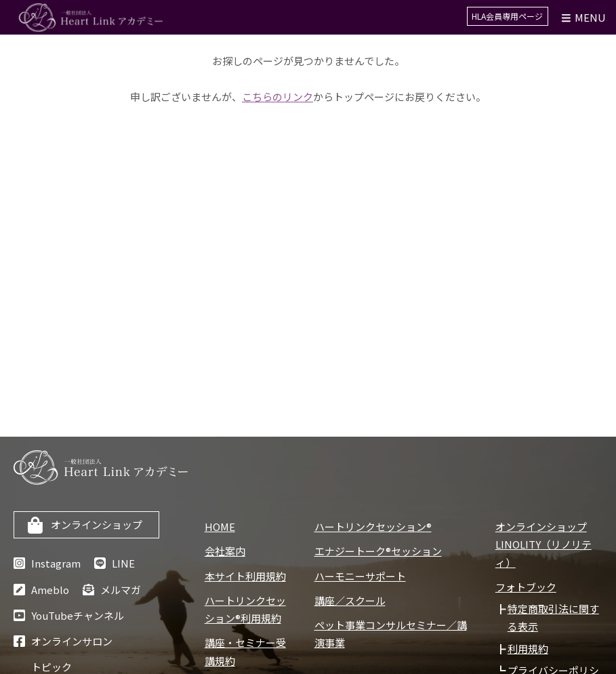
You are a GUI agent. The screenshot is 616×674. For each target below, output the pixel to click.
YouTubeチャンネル (78, 615)
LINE (123, 563)
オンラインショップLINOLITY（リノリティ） (543, 544)
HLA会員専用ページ (509, 17)
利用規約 (528, 649)
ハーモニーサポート (360, 576)
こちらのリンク (278, 97)
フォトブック (526, 587)
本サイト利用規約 (245, 576)
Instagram (56, 563)
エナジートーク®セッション (378, 551)
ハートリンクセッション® (373, 527)
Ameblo (50, 590)
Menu (583, 17)
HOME (220, 527)
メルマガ (121, 590)
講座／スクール (350, 600)
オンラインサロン (72, 641)
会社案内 (225, 551)
